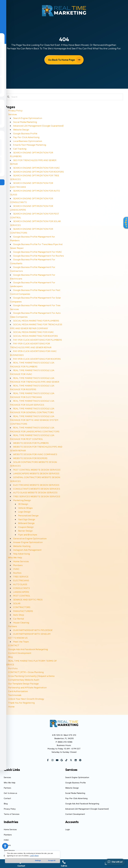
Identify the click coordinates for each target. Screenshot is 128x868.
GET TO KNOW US (18, 638)
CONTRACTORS (22, 607)
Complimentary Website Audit (24, 680)
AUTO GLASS (20, 584)
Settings (38, 861)
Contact (7, 798)
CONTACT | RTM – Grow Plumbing (26, 672)
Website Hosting (22, 546)
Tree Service (9, 851)
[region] (32, 857)
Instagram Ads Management (27, 550)
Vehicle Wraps (25, 508)
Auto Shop (19, 615)
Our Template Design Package (23, 684)
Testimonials (15, 695)
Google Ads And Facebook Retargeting (28, 649)
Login (68, 830)
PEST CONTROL (22, 596)
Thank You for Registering (21, 703)
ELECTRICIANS (21, 580)
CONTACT (14, 645)
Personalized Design (28, 516)
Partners (12, 626)
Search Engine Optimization (28, 118)
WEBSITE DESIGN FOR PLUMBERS (31, 443)
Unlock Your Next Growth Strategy (26, 699)
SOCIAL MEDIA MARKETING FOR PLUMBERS (36, 321)
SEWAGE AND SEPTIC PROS (28, 600)
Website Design (21, 130)
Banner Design (25, 531)
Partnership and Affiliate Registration (27, 688)
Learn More (34, 856)
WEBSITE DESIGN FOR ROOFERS (30, 458)
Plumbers (18, 565)
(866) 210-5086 (65, 742)
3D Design (23, 504)
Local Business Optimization (28, 141)
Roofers (17, 573)
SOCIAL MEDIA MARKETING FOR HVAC (33, 332)
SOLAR (17, 603)
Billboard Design (26, 523)
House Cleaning (21, 623)
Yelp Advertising (21, 554)
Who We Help (15, 558)
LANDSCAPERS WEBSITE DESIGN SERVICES (36, 473)
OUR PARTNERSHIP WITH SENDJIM (32, 634)
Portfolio (13, 668)
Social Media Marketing (25, 122)
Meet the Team (21, 642)
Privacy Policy (15, 111)
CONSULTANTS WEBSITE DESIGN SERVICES (37, 489)
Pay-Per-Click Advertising (26, 137)
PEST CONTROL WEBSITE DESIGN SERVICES (37, 470)
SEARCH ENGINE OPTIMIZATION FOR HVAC (36, 168)
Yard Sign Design (27, 519)
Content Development (20, 653)
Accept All (52, 861)
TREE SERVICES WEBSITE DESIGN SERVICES (37, 496)
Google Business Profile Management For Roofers (38, 256)
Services (12, 114)
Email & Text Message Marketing (30, 145)
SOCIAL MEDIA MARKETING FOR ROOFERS (35, 336)
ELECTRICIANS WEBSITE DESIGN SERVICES (36, 485)
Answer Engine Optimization (28, 542)
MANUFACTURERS (23, 611)
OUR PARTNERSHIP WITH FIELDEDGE (33, 630)
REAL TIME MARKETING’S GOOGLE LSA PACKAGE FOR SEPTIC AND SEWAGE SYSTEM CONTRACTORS (34, 420)
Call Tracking (20, 149)
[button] (48, 760)
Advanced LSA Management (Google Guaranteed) (38, 126)
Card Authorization (18, 691)
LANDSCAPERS (21, 592)
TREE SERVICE (21, 577)
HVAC (16, 569)
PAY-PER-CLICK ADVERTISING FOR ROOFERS (37, 359)
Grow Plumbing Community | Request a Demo (31, 676)
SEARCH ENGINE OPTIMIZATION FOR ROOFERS (38, 172)
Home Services (21, 561)
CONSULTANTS (21, 588)
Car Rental (18, 619)
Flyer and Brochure (28, 535)
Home (11, 707)
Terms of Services (12, 814)
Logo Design (24, 512)
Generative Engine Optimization (30, 539)
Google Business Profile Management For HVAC (37, 252)
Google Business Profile (25, 134)
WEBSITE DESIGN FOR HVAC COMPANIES (35, 454)
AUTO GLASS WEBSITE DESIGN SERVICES (35, 493)
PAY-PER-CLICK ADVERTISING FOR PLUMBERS (37, 340)
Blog (10, 657)
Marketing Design (22, 500)
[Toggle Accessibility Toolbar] (5, 846)
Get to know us (10, 793)
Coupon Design (26, 527)
